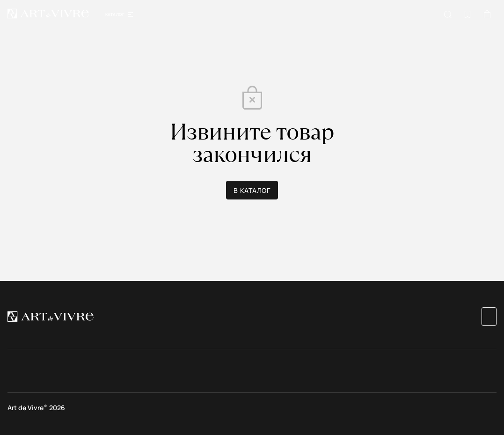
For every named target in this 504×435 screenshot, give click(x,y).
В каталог (252, 190)
